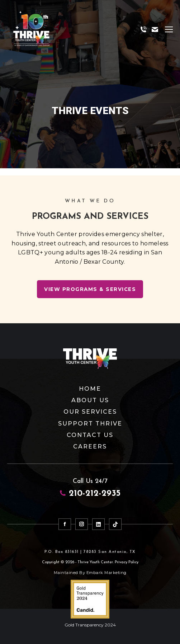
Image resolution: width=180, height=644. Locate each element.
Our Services (90, 412)
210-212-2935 (90, 494)
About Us (90, 400)
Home (90, 389)
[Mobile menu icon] (169, 29)
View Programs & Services (90, 289)
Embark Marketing (106, 573)
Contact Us (90, 435)
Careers (90, 446)
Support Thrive (90, 424)
